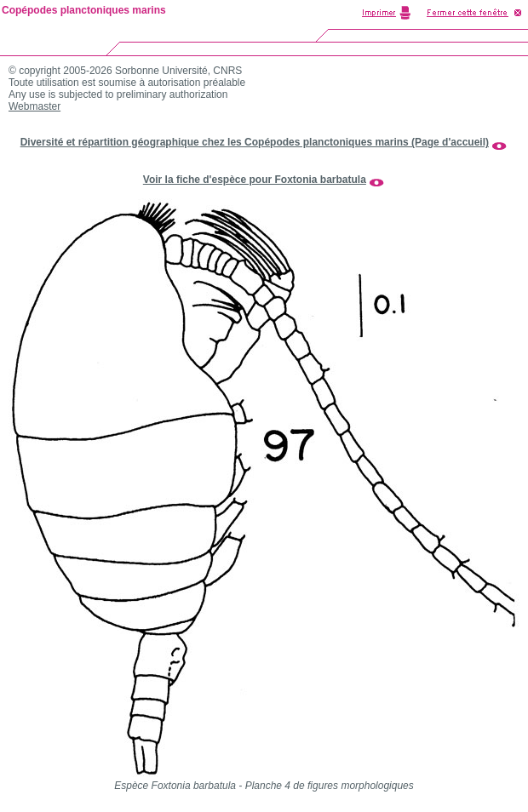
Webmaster (34, 106)
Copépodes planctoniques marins (84, 10)
